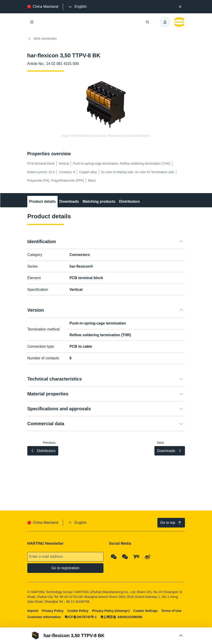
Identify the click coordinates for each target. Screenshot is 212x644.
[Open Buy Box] (106, 636)
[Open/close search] (148, 22)
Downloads (69, 201)
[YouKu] (136, 557)
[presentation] (77, 7)
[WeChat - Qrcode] (114, 557)
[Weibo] (148, 557)
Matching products (99, 201)
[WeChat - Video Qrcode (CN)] (125, 557)
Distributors (130, 201)
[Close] (180, 7)
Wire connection (42, 39)
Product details (42, 201)
